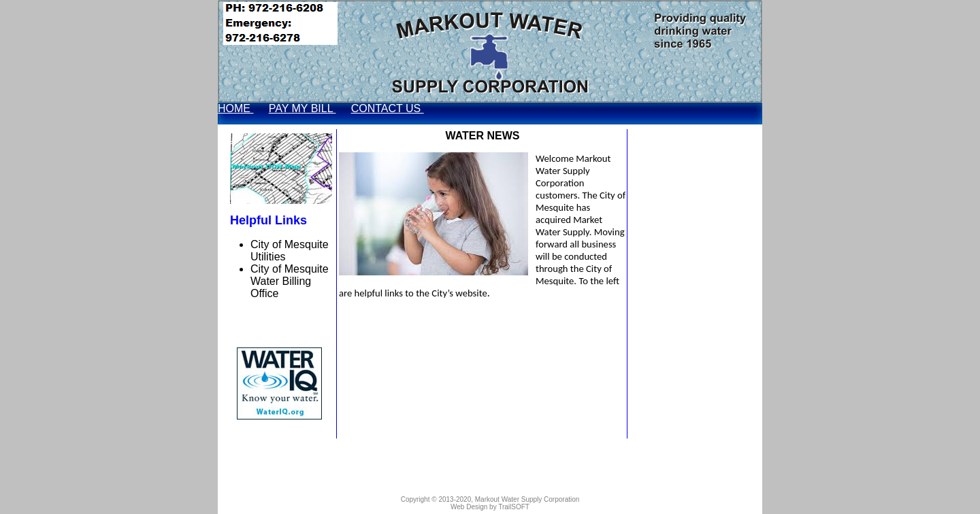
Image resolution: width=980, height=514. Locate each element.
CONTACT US (388, 108)
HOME (235, 108)
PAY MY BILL (303, 108)
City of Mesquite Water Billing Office (290, 281)
